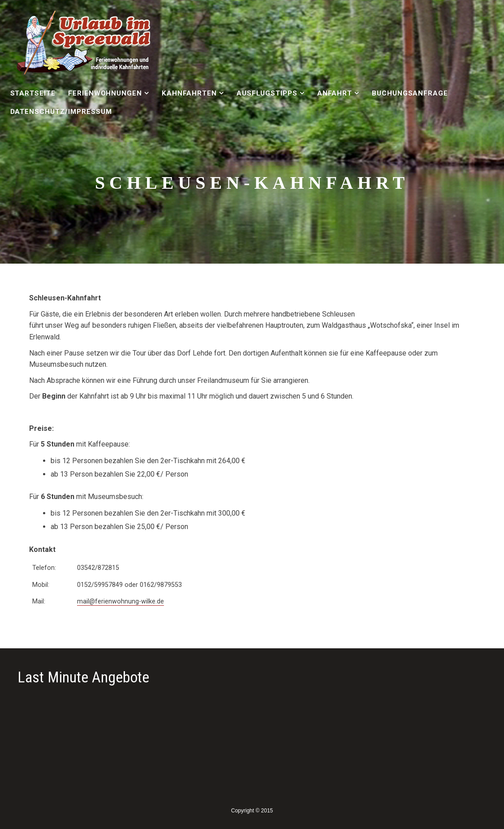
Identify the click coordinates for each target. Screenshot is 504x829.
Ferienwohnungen (105, 93)
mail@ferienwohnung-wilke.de (121, 601)
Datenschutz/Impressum (61, 112)
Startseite (33, 93)
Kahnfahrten (190, 93)
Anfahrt (335, 93)
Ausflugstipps (267, 93)
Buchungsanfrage (410, 93)
